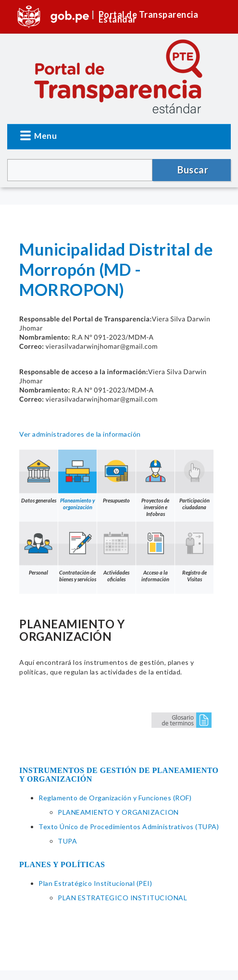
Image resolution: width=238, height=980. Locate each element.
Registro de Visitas (194, 552)
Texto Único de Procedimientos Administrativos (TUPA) (129, 827)
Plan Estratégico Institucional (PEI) (95, 883)
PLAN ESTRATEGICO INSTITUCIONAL (122, 898)
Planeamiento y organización (77, 480)
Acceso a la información (155, 552)
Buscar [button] (193, 170)
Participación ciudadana (194, 480)
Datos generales (38, 477)
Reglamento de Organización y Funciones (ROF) (115, 798)
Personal (38, 549)
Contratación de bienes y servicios (77, 552)
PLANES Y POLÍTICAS (62, 864)
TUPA (67, 841)
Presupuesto (116, 477)
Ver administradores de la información (80, 434)
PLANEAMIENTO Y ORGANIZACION (118, 812)
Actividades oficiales (116, 552)
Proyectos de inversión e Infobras (155, 483)
